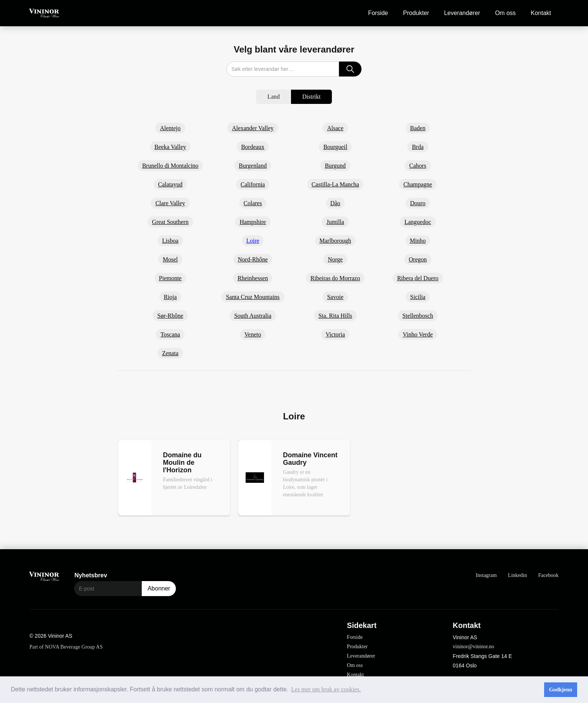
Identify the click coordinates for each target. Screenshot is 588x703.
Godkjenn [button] (561, 689)
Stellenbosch (418, 316)
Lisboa (170, 241)
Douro (418, 203)
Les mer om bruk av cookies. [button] (326, 689)
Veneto (253, 334)
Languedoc (418, 222)
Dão (335, 203)
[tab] (274, 97)
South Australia (253, 316)
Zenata (170, 353)
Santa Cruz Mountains (253, 297)
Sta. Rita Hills (335, 316)
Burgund (335, 166)
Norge (335, 259)
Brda (418, 147)
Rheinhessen (253, 278)
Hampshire (253, 222)
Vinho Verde (418, 334)
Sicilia (418, 297)
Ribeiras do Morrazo (335, 278)
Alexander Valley (253, 128)
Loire (253, 241)
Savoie (335, 297)
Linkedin (518, 575)
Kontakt (541, 13)
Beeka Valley (170, 147)
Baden (418, 128)
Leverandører (462, 13)
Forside (378, 13)
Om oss (505, 13)
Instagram (486, 575)
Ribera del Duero (418, 278)
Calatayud (170, 184)
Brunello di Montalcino (170, 166)
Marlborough (335, 241)
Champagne (418, 184)
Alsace (335, 128)
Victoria (335, 334)
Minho (418, 241)
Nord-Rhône (253, 259)
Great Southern (170, 222)
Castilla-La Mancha (335, 184)
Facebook (548, 575)
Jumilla (335, 222)
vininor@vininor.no (473, 647)
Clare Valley (170, 203)
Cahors (418, 166)
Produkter (416, 13)
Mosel (170, 259)
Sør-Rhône (170, 316)
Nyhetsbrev (91, 575)
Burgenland (253, 166)
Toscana (170, 334)
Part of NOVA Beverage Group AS (66, 647)
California (253, 184)
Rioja (170, 297)
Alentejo (170, 128)
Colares (253, 203)
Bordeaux (253, 147)
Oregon (418, 259)
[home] (44, 13)
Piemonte (170, 278)
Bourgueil (335, 147)
